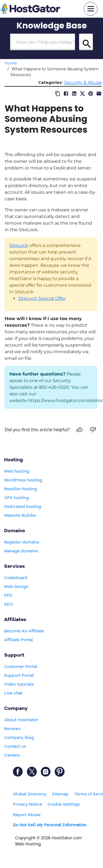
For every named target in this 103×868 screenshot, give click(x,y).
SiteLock (19, 245)
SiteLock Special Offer (42, 298)
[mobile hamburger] (91, 9)
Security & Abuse (83, 83)
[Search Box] (43, 42)
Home (11, 63)
